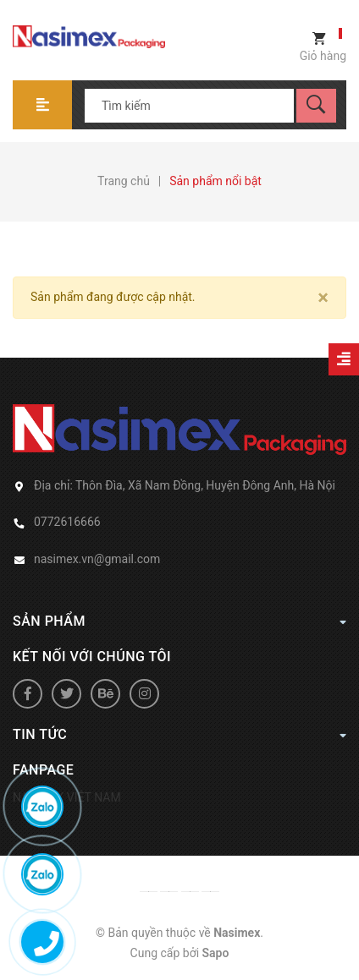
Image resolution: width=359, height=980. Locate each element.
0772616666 (67, 522)
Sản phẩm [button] (179, 621)
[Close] (323, 298)
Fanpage (43, 770)
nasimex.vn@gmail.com (97, 559)
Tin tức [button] (179, 734)
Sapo (216, 953)
